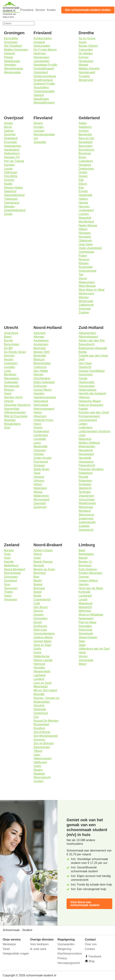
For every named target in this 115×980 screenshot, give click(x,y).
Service (40, 10)
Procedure (27, 10)
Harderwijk (85, 195)
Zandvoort (40, 507)
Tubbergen (11, 199)
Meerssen (85, 611)
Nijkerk (83, 229)
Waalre (38, 770)
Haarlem (39, 393)
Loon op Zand (43, 683)
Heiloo (38, 412)
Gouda (83, 378)
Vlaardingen (86, 496)
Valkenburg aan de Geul (94, 649)
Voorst (83, 278)
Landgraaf (85, 596)
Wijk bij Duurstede (16, 416)
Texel (37, 473)
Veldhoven (40, 762)
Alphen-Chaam (43, 550)
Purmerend (41, 462)
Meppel (83, 65)
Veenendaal (12, 409)
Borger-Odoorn (88, 46)
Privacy (62, 958)
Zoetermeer (86, 518)
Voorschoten (87, 500)
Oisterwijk (40, 709)
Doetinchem (86, 169)
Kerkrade (84, 592)
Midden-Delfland (89, 443)
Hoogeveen (86, 61)
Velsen (38, 484)
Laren (37, 443)
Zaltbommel (86, 305)
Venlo (82, 652)
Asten (37, 558)
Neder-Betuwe (88, 225)
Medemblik (41, 446)
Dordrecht (85, 367)
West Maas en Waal (91, 290)
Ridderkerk (86, 473)
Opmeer (39, 454)
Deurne (38, 611)
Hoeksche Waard (90, 401)
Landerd (39, 679)
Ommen (9, 180)
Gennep (84, 577)
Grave (38, 652)
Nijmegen (85, 233)
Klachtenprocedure (70, 954)
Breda (37, 596)
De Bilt (8, 348)
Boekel (38, 584)
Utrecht (9, 401)
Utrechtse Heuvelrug (17, 405)
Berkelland (85, 142)
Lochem (84, 214)
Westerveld (86, 80)
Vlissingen (11, 599)
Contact (90, 949)
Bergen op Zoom (44, 569)
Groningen (11, 42)
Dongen (39, 615)
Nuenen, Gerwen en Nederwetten (47, 700)
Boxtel (38, 592)
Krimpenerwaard (89, 416)
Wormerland (41, 500)
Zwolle (8, 214)
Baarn (8, 337)
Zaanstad (40, 503)
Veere (8, 596)
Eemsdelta (11, 38)
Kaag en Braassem (91, 405)
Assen (83, 42)
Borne (8, 127)
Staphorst (10, 191)
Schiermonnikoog (45, 76)
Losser (8, 169)
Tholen (8, 592)
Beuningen (86, 146)
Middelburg (11, 565)
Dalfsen (9, 131)
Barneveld (85, 134)
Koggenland (41, 431)
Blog (91, 961)
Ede (81, 180)
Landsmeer (41, 435)
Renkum (84, 259)
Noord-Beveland (15, 569)
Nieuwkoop (86, 450)
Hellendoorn (12, 153)
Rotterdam (85, 481)
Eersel (38, 622)
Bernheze (40, 573)
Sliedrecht (85, 488)
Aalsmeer (40, 333)
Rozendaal (86, 267)
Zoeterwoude (87, 522)
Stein (82, 641)
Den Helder (41, 371)
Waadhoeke (41, 99)
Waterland (40, 488)
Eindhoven (40, 626)
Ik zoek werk (38, 949)
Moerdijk (39, 694)
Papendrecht (87, 465)
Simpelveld (86, 634)
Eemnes (9, 356)
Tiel (81, 275)
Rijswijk (83, 477)
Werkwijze (9, 944)
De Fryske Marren (45, 50)
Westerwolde (12, 72)
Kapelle (9, 562)
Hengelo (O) (12, 157)
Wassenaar (86, 507)
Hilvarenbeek (42, 671)
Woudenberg (12, 424)
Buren (82, 157)
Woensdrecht (42, 777)
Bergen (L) (85, 562)
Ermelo (83, 191)
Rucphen (39, 728)
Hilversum (40, 416)
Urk (36, 138)
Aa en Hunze (87, 38)
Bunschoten (12, 344)
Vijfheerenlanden (15, 412)
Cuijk (37, 603)
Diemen (39, 375)
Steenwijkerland (14, 195)
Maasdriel (85, 218)
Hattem (83, 199)
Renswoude (12, 386)
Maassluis (85, 439)
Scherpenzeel (87, 271)
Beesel (83, 558)
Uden (37, 755)
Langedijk (40, 439)
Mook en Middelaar (91, 615)
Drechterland (42, 378)
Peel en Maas (87, 622)
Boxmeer (39, 588)
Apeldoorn (85, 127)
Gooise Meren (43, 390)
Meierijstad (41, 686)
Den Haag (85, 363)
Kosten (51, 10)
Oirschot (39, 705)
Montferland (86, 222)
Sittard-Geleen (88, 637)
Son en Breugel (44, 743)
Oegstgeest (86, 462)
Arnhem (84, 131)
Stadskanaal (12, 61)
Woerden (10, 420)
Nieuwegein (12, 378)
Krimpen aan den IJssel (94, 412)
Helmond (39, 664)
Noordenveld (87, 72)
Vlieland (39, 95)
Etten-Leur (40, 630)
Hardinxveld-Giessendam (87, 384)
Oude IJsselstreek (90, 248)
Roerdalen (85, 626)
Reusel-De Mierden (46, 721)
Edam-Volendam (44, 382)
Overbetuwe (86, 252)
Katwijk (83, 409)
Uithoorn (39, 481)
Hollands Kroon (43, 420)
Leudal (83, 599)
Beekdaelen (86, 554)
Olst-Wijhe (11, 176)
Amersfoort (11, 333)
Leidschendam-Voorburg (94, 431)
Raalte (8, 184)
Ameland (39, 42)
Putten (83, 256)
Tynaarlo (84, 76)
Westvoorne (86, 515)
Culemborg (86, 161)
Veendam (10, 65)
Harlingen (40, 53)
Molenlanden (87, 446)
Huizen (38, 427)
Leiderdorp (86, 427)
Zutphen (84, 312)
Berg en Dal (86, 138)
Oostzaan (40, 450)
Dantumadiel (42, 46)
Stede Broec (42, 469)
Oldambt (9, 53)
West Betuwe (87, 286)
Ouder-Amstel (43, 458)
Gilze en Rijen (43, 645)
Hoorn (38, 424)
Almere (38, 123)
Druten (83, 172)
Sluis (7, 584)
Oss (36, 717)
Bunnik (8, 340)
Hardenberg (12, 150)
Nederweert (86, 618)
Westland (85, 511)
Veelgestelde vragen (16, 954)
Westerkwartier (14, 69)
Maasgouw (86, 603)
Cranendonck (42, 599)
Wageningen (87, 282)
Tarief (6, 949)
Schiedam (85, 484)
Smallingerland (43, 80)
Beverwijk (40, 356)
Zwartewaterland (15, 210)
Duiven (83, 176)
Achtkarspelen (43, 38)
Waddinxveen (87, 503)
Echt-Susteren (88, 569)
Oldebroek (85, 241)
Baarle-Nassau (43, 562)
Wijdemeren (41, 496)
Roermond (85, 630)
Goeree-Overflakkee (92, 371)
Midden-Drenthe (89, 69)
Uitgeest (39, 477)
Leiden (83, 424)
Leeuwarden (42, 61)
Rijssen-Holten (13, 188)
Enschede (10, 142)
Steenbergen (42, 747)
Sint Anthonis (42, 732)
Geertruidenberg (44, 634)
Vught (37, 766)
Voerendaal (86, 660)
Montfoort (10, 375)
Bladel (38, 581)
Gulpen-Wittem (88, 581)
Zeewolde (40, 142)
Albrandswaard (88, 337)
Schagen (39, 465)
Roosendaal (41, 724)
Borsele (9, 550)
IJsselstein (11, 363)
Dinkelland (11, 138)
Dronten (39, 127)
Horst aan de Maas (91, 588)
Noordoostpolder (44, 134)
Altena (38, 554)
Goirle (37, 649)
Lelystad (39, 131)
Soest (8, 393)
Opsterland (41, 72)
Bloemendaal (42, 363)
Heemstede (41, 405)
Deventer (10, 134)
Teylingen (85, 492)
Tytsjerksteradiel (44, 91)
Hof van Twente (14, 161)
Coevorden (86, 50)
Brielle (83, 352)
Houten (9, 359)
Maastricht (85, 607)
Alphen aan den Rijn (92, 340)
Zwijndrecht (86, 530)
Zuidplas (84, 526)
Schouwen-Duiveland (11, 579)
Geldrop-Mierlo (43, 637)
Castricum (40, 367)
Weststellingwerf (44, 103)
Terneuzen (11, 588)
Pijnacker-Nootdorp (91, 469)
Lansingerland (88, 420)
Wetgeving (64, 949)
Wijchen (84, 297)
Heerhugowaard (44, 409)
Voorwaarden (66, 944)
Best (36, 577)
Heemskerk (41, 401)
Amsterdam (41, 344)
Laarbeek (40, 675)
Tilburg (38, 751)
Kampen (9, 165)
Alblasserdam (87, 333)
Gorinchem (86, 375)
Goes (7, 554)
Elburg (83, 184)
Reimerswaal (12, 573)
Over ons (91, 944)
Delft (82, 359)
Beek (82, 550)
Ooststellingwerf (44, 69)
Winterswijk (86, 301)
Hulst (7, 558)
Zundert (39, 781)
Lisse (82, 435)
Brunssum (85, 565)
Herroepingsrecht (69, 963)
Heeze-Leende (43, 660)
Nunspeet (85, 237)
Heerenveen (41, 57)
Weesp (38, 492)
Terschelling (41, 87)
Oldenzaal (11, 172)
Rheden (84, 263)
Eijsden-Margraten (90, 573)
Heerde (83, 203)
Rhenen (9, 390)
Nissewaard (86, 454)
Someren (39, 740)
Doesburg (85, 165)
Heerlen (84, 584)
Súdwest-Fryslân (44, 84)
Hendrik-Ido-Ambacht (92, 393)
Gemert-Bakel (43, 641)
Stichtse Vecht (13, 397)
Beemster (40, 348)
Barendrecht (86, 344)
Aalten (83, 123)
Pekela (8, 57)
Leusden (10, 367)
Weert (82, 664)
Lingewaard (86, 210)
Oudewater (11, 382)
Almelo (8, 123)
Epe (81, 188)
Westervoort (86, 294)
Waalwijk (39, 774)
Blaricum (39, 359)
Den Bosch (41, 607)
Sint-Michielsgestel (46, 736)
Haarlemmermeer (45, 397)
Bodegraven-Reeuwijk (93, 348)
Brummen (85, 153)
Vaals (82, 645)
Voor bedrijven (39, 944)
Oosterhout (41, 713)
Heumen (84, 207)
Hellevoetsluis (88, 390)
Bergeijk (39, 565)
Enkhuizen (40, 386)
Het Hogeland (13, 46)
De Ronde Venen (15, 352)
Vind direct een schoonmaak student (85, 904)
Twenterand (12, 203)
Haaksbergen (13, 146)
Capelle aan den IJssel (93, 356)
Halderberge (42, 656)
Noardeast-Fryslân (46, 65)
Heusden (39, 668)
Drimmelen (41, 618)
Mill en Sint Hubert (45, 690)
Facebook (95, 956)
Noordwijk (85, 458)
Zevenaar (85, 309)
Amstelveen (41, 340)
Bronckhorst (86, 150)
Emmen (84, 57)
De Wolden (86, 53)
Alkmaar (39, 337)
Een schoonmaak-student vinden (88, 10)
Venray (83, 656)
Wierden (9, 207)
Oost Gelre (86, 244)
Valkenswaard (43, 758)
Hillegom (84, 397)
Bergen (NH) (42, 352)
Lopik (7, 371)
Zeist (7, 427)
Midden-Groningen (16, 50)
